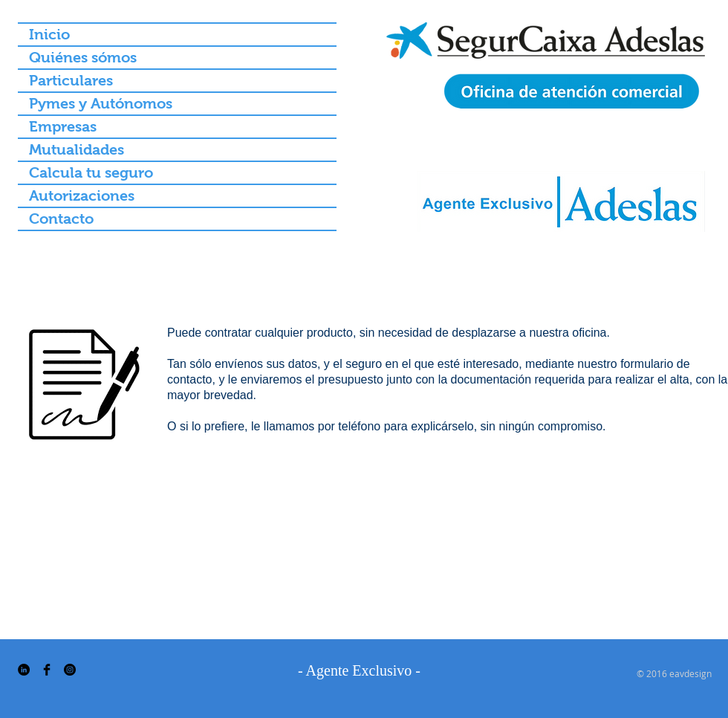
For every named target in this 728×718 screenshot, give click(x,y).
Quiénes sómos (83, 57)
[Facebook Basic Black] (47, 670)
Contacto (61, 219)
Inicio (49, 34)
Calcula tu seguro (91, 172)
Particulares (71, 80)
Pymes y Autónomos (101, 103)
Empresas (63, 126)
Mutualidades (77, 149)
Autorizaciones (82, 195)
